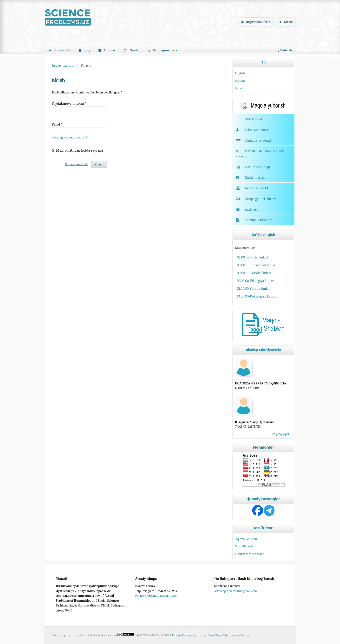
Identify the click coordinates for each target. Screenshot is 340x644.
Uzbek (239, 88)
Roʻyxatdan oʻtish (256, 22)
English (240, 73)
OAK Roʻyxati (254, 119)
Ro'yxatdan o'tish (76, 164)
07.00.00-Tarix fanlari (253, 257)
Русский (241, 81)
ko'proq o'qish (281, 434)
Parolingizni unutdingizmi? (70, 137)
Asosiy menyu (63, 65)
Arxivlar (107, 50)
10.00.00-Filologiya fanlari (256, 281)
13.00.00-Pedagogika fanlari (257, 296)
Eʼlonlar (132, 50)
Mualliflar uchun (245, 546)
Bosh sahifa (60, 50)
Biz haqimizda (162, 50)
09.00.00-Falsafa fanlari (254, 273)
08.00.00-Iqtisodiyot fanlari (257, 265)
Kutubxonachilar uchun (250, 554)
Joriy (85, 50)
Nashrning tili (250, 178)
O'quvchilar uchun (246, 539)
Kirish (286, 22)
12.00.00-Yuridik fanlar (253, 288)
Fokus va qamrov (257, 130)
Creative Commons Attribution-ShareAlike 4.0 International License (211, 635)
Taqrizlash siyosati (253, 141)
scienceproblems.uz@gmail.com (156, 596)
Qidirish (284, 50)
